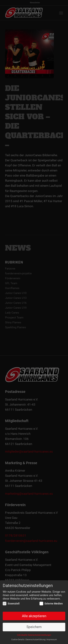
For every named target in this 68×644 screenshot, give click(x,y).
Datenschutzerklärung (35, 640)
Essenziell (11, 604)
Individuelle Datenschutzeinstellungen (34, 635)
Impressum (52, 640)
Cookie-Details (18, 640)
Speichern (34, 627)
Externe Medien (51, 604)
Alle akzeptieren (34, 616)
